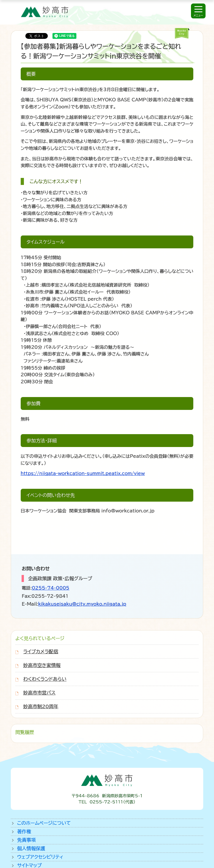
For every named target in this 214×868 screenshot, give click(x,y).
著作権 (24, 831)
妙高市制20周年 (41, 706)
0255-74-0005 (51, 588)
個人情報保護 (31, 848)
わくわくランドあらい (45, 679)
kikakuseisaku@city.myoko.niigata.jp (82, 604)
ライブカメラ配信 (41, 652)
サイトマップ (29, 865)
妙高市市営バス (40, 693)
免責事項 (27, 840)
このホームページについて (44, 823)
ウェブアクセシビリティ (40, 857)
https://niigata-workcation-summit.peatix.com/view (83, 473)
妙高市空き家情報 (42, 665)
